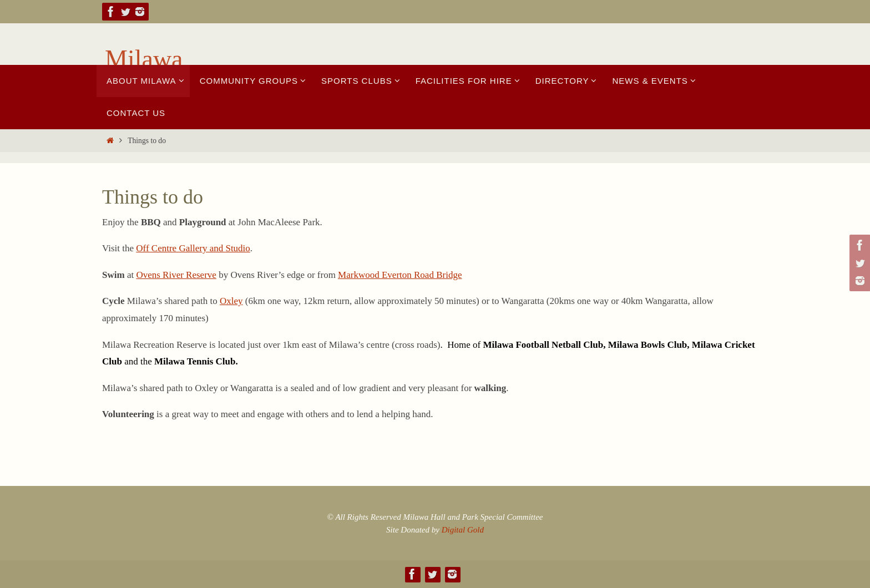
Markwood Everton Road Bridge (400, 275)
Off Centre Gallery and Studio (193, 248)
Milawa (144, 59)
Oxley (231, 301)
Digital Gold (463, 530)
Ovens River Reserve (176, 275)
